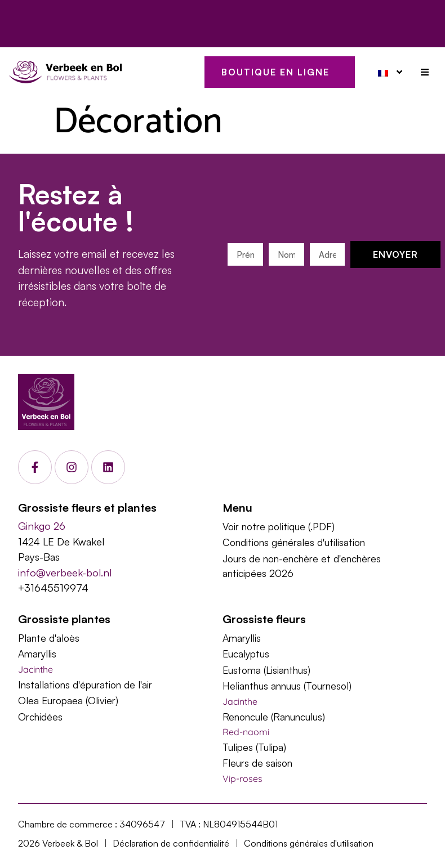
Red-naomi (246, 732)
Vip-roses (242, 778)
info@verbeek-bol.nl (65, 572)
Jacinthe (35, 669)
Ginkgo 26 (42, 525)
